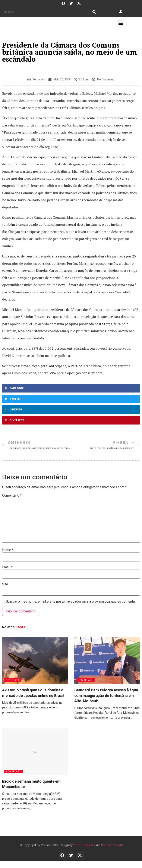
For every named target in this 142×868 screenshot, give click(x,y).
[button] (121, 23)
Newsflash (86, 680)
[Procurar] (94, 12)
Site (5, 584)
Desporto (13, 680)
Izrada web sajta (112, 845)
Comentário (12, 496)
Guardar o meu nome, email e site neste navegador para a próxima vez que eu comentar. (71, 602)
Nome (8, 550)
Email (7, 567)
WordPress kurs (84, 845)
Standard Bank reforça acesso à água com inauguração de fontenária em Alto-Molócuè (106, 695)
